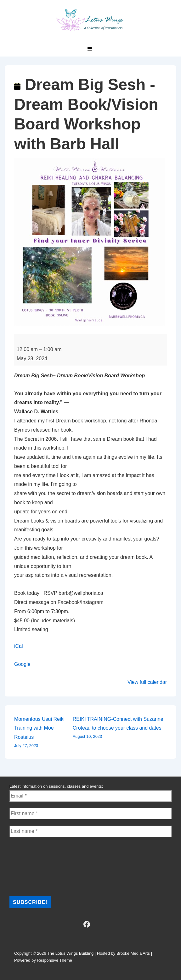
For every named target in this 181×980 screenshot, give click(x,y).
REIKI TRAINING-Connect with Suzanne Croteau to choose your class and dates (120, 728)
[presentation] (35, 866)
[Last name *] (90, 831)
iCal (19, 646)
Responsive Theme (54, 960)
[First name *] (90, 814)
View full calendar (147, 682)
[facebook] (87, 924)
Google (22, 664)
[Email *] (90, 796)
